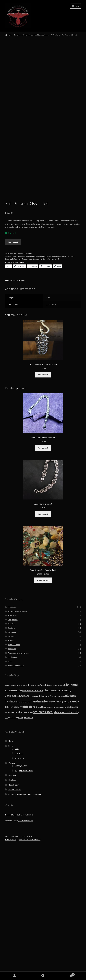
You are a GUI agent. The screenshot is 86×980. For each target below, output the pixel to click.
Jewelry (25, 385)
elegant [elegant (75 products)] (71, 822)
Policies (12, 889)
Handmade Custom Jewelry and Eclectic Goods (32, 35)
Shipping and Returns (24, 897)
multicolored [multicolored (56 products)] (28, 833)
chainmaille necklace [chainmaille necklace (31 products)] (17, 822)
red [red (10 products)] (11, 839)
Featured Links (15, 916)
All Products (56, 35)
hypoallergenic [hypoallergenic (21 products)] (60, 828)
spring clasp (42, 385)
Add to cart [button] (43, 501)
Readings (12, 906)
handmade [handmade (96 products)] (39, 828)
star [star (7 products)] (6, 844)
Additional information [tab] (15, 407)
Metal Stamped (14, 771)
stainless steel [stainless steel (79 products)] (43, 838)
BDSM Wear (12, 742)
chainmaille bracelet (43, 383)
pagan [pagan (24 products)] (75, 833)
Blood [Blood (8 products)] (34, 812)
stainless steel (53, 385)
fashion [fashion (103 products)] (11, 827)
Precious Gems (14, 783)
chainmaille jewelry (60, 383)
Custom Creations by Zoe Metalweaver (25, 921)
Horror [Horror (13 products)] (50, 828)
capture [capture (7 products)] (61, 812)
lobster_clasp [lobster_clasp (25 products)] (12, 833)
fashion (8, 385)
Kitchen (11, 767)
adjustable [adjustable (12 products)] (9, 812)
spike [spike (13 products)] (25, 839)
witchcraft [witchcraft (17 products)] (28, 844)
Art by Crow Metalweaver (18, 738)
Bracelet (13, 383)
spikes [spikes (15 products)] (30, 839)
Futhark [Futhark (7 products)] (19, 828)
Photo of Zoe (11, 941)
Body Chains (13, 746)
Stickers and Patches (16, 792)
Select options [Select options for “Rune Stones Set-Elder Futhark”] (43, 706)
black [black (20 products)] (30, 812)
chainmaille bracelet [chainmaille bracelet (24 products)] (33, 817)
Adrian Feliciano (26, 947)
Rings (10, 788)
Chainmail (21, 383)
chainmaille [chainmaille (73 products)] (14, 817)
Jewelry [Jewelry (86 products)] (74, 828)
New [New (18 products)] (49, 833)
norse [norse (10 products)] (53, 834)
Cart (17, 875)
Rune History (14, 911)
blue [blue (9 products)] (38, 812)
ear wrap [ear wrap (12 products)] (61, 822)
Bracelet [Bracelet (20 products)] (44, 812)
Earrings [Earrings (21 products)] (54, 822)
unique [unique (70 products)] (13, 844)
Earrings (11, 763)
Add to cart (13, 368)
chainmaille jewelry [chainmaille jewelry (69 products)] (57, 817)
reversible (32, 385)
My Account (20, 884)
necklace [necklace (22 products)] (42, 833)
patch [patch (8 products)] (7, 839)
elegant (71, 383)
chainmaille (30, 383)
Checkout (19, 880)
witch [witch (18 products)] (21, 844)
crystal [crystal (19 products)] (38, 822)
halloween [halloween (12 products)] (26, 828)
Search (43, 976)
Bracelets (28, 380)
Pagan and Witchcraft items (19, 779)
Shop (11, 872)
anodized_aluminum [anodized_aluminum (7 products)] (20, 812)
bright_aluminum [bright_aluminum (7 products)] (54, 812)
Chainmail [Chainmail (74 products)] (71, 811)
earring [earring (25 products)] (46, 822)
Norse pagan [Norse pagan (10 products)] (60, 834)
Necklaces (12, 775)
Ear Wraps (12, 758)
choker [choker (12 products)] (32, 822)
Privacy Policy (21, 892)
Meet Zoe (12, 901)
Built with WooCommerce (30, 966)
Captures (12, 754)
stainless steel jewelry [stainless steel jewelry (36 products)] (66, 838)
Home (10, 35)
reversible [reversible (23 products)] (17, 839)
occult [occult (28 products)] (68, 833)
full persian (17, 385)
